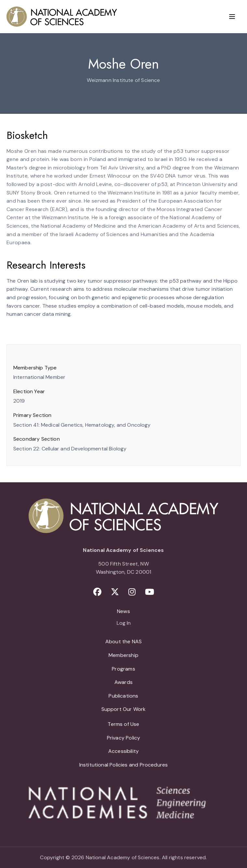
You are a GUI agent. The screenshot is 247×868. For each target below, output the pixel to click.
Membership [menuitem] (123, 655)
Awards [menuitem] (123, 682)
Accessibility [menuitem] (123, 751)
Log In (124, 623)
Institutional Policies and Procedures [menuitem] (124, 765)
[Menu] (232, 17)
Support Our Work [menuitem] (124, 709)
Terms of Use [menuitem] (123, 724)
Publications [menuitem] (123, 696)
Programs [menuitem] (123, 669)
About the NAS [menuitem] (123, 641)
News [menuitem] (123, 611)
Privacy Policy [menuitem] (124, 738)
